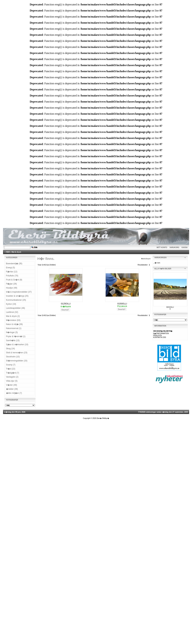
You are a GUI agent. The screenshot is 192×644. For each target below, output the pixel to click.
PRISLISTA (157, 335)
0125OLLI (66, 304)
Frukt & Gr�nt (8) (14, 280)
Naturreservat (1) (14, 328)
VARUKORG (174, 247)
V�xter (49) (12, 385)
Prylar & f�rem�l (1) (16, 336)
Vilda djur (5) (12, 381)
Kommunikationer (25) (16, 300)
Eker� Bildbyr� (103, 418)
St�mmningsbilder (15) (17, 361)
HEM (8, 252)
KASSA (185, 247)
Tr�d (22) (11, 369)
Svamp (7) (11, 365)
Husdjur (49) (12, 288)
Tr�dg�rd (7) (13, 373)
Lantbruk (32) (12, 312)
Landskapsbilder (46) (16, 308)
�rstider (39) (12, 389)
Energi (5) (11, 268)
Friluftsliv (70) (12, 276)
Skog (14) (10, 349)
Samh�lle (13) (13, 340)
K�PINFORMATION (161, 333)
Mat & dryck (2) (13, 316)
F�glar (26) (12, 284)
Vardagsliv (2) (12, 377)
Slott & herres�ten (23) (17, 353)
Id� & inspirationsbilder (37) (19, 292)
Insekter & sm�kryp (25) (17, 296)
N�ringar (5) (12, 332)
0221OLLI (170, 307)
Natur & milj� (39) (14, 324)
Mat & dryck (16, 252)
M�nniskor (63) (13, 320)
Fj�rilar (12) (12, 272)
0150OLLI (122, 304)
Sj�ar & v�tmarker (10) (17, 345)
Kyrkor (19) (11, 304)
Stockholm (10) (13, 357)
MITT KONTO (162, 247)
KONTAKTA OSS (160, 337)
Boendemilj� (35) (14, 264)
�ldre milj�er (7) (14, 393)
